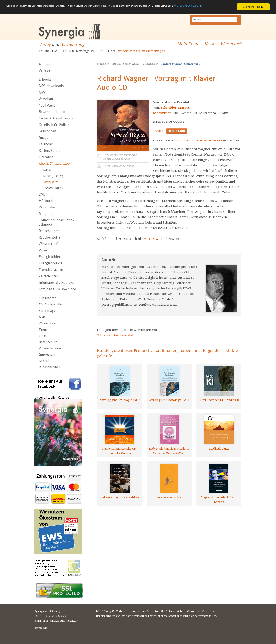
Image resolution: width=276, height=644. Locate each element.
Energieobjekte (51, 263)
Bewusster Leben (52, 112)
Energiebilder (50, 257)
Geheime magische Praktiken (120, 497)
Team (43, 329)
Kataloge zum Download (58, 289)
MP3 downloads (51, 86)
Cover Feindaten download (119, 166)
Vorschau (46, 99)
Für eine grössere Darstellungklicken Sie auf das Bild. (120, 157)
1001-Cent (47, 105)
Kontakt (45, 361)
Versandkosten (50, 348)
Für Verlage (47, 311)
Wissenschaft (49, 244)
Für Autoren (48, 298)
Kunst (47, 170)
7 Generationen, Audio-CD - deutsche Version (120, 451)
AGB (42, 317)
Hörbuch (46, 201)
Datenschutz (48, 342)
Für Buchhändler (51, 304)
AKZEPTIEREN (253, 7)
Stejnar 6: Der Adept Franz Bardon (219, 500)
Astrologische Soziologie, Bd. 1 (169, 400)
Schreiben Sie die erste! (115, 335)
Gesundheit (48, 131)
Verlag (45, 44)
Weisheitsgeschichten (169, 497)
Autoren (45, 64)
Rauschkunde (49, 231)
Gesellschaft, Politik (54, 125)
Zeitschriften (49, 276)
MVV (42, 92)
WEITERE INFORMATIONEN (45, 10)
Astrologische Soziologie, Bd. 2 (120, 400)
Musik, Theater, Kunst (55, 164)
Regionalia (47, 207)
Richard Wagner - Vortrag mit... (180, 64)
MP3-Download (155, 239)
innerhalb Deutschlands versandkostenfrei (201, 141)
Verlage (44, 70)
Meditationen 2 (219, 449)
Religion (45, 214)
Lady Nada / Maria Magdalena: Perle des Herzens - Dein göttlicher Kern (169, 451)
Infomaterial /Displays (56, 283)
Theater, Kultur (53, 188)
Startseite (103, 64)
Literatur (46, 157)
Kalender (46, 144)
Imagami (46, 138)
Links (43, 336)
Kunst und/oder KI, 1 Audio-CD (219, 400)
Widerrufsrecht (50, 323)
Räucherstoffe (50, 237)
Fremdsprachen (51, 270)
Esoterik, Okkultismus (56, 118)
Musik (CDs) (51, 182)
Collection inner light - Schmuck (56, 222)
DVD (42, 194)
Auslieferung (72, 44)
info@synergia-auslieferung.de (142, 51)
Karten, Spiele (49, 151)
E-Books (45, 79)
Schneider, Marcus (175, 108)
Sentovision (162, 113)
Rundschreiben (50, 367)
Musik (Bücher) (53, 176)
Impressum (47, 355)
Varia (43, 250)
